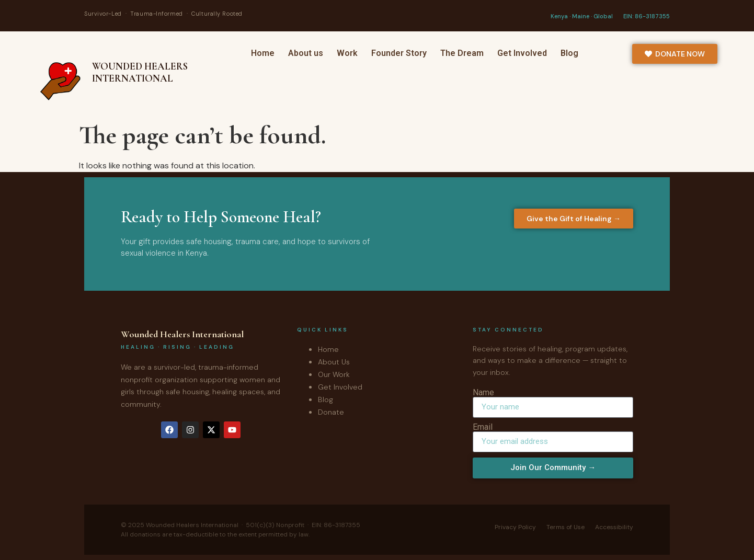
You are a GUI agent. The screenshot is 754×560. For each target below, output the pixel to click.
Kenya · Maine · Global (582, 16)
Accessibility (614, 527)
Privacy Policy (515, 527)
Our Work (334, 374)
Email (483, 427)
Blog (569, 53)
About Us (334, 362)
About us (306, 53)
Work (347, 53)
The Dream (462, 53)
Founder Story (399, 53)
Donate (331, 412)
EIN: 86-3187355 (647, 16)
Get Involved (522, 53)
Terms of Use (565, 527)
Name (483, 393)
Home (263, 53)
